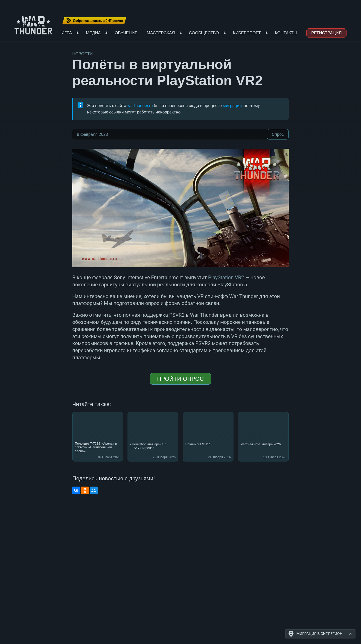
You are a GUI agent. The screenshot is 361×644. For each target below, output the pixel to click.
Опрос (278, 134)
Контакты (286, 33)
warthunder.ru (140, 106)
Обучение (126, 33)
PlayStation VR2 (226, 277)
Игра (67, 33)
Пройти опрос (180, 379)
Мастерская (161, 33)
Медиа (93, 33)
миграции (232, 106)
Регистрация (326, 33)
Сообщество (204, 33)
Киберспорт (247, 33)
